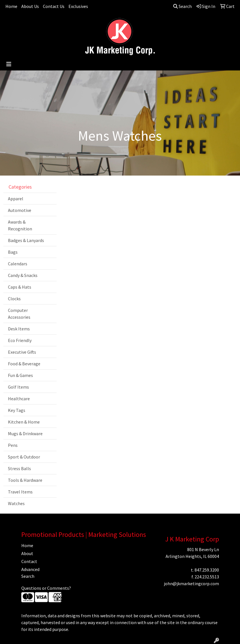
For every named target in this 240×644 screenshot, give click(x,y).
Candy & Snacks (23, 275)
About (27, 553)
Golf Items (18, 387)
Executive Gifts (22, 352)
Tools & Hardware (25, 480)
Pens (13, 445)
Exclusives (78, 6)
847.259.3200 (207, 570)
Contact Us (54, 6)
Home (11, 6)
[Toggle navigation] (9, 64)
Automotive (20, 210)
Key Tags (17, 410)
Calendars (18, 264)
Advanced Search (30, 573)
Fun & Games (20, 375)
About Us (30, 6)
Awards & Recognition (20, 225)
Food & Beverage (24, 364)
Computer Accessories (19, 314)
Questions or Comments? (46, 588)
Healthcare (19, 399)
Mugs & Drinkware (25, 433)
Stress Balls (19, 468)
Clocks (14, 299)
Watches (16, 503)
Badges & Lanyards (26, 240)
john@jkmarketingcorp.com (191, 583)
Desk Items (19, 329)
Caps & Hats (20, 287)
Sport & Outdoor (24, 457)
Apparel (16, 199)
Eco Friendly (20, 340)
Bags (13, 252)
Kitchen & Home (24, 422)
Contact (29, 561)
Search (182, 6)
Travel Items (20, 492)
